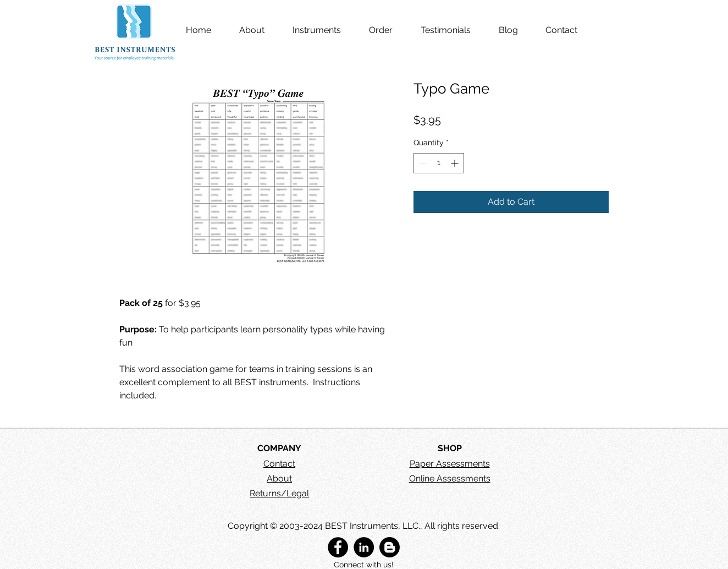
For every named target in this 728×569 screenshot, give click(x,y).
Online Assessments (450, 478)
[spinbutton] (439, 163)
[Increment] (456, 163)
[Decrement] (422, 163)
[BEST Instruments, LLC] (338, 547)
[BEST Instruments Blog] (390, 547)
